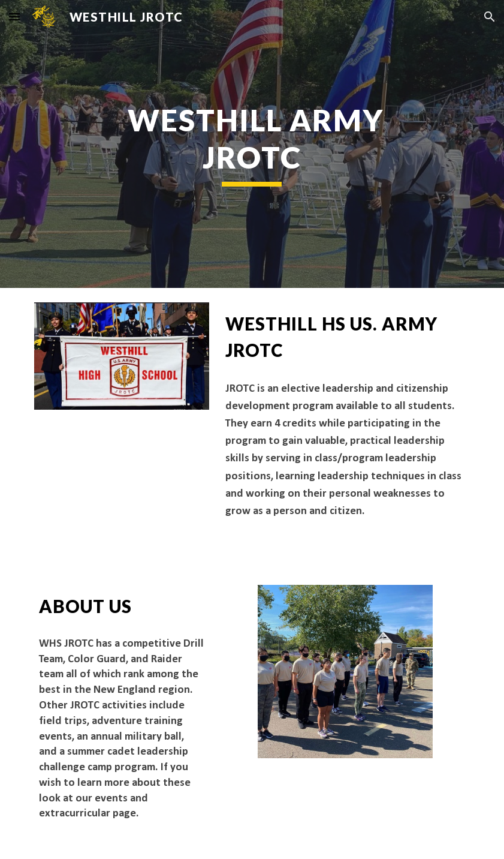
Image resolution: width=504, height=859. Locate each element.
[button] (14, 16)
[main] (252, 144)
